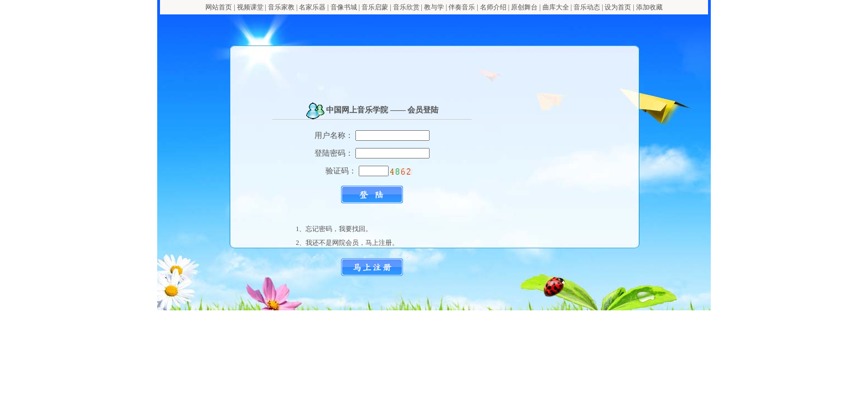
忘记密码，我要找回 (335, 229)
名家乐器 (312, 7)
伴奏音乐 (462, 7)
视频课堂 (250, 7)
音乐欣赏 (407, 7)
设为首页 (618, 7)
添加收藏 (649, 7)
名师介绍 (493, 7)
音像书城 (344, 7)
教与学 (434, 7)
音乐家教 (281, 7)
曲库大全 (556, 7)
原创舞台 (524, 7)
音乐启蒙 (375, 7)
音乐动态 (587, 7)
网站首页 (219, 7)
